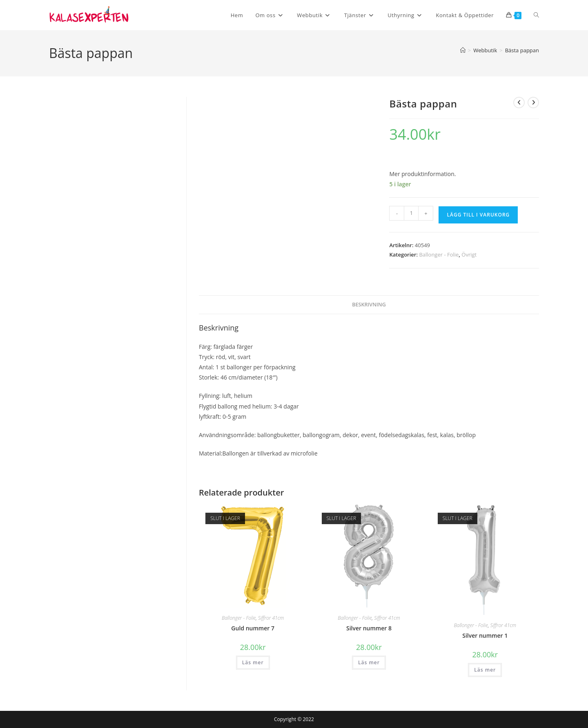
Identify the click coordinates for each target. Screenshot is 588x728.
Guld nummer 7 (253, 628)
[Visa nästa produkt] (533, 103)
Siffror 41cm (271, 618)
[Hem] (463, 50)
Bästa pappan (522, 50)
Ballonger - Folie (439, 255)
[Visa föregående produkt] (519, 103)
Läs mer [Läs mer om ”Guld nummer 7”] (253, 662)
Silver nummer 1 (485, 635)
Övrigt (469, 255)
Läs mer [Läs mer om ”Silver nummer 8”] (369, 662)
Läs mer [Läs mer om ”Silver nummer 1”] (485, 670)
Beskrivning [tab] (369, 305)
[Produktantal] (411, 213)
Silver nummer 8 (369, 628)
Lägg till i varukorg (478, 215)
